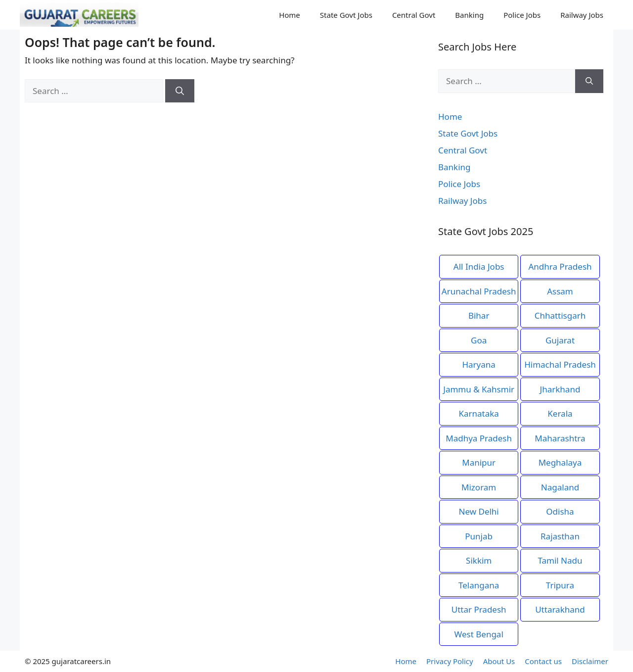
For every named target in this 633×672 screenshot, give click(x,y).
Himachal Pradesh (560, 364)
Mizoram (479, 487)
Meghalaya (560, 462)
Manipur (479, 462)
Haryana (478, 364)
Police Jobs (522, 15)
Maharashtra (560, 438)
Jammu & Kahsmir (479, 389)
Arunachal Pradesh (479, 291)
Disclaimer (590, 661)
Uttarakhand (560, 609)
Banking (469, 15)
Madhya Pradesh (479, 438)
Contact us (543, 661)
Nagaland (560, 487)
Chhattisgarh (560, 315)
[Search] (180, 91)
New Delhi (479, 511)
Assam (560, 291)
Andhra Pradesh (560, 266)
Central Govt (414, 15)
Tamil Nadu (560, 560)
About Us (499, 661)
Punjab (479, 536)
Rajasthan (560, 536)
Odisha (560, 511)
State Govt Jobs (346, 15)
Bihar (479, 315)
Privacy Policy (450, 661)
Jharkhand (560, 389)
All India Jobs (479, 266)
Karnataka (478, 413)
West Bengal (479, 634)
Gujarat (560, 340)
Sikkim (479, 560)
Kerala (560, 413)
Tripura (560, 585)
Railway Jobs (582, 15)
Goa (479, 340)
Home (290, 15)
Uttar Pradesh (479, 609)
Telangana (479, 585)
